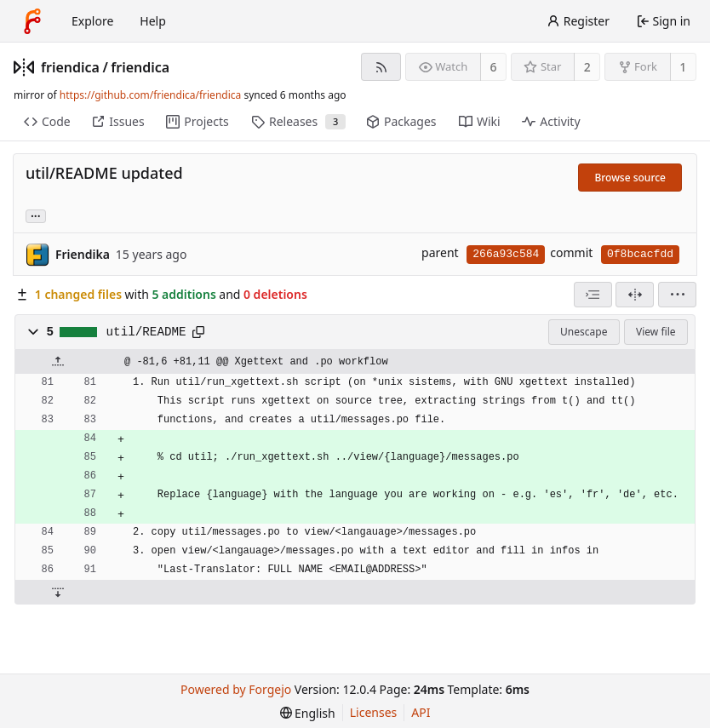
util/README (146, 332)
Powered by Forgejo (236, 689)
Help (153, 21)
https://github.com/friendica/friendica (150, 95)
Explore (92, 21)
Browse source (630, 178)
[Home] (32, 21)
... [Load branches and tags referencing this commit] (36, 215)
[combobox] (593, 295)
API (421, 712)
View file (656, 332)
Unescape (584, 332)
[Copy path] (198, 332)
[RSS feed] (381, 67)
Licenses (374, 712)
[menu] (677, 295)
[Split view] (635, 295)
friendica (70, 67)
